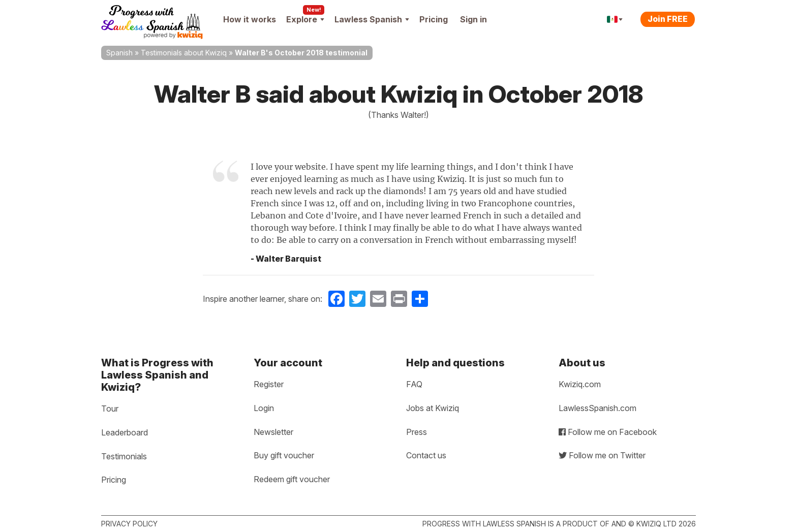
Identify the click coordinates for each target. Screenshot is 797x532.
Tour (110, 409)
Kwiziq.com (580, 384)
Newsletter (273, 432)
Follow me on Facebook (608, 432)
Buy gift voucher (284, 455)
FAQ (414, 384)
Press (417, 432)
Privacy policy (129, 524)
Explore (305, 19)
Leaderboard (125, 432)
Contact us (426, 455)
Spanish (119, 53)
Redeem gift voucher (292, 479)
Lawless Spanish (372, 19)
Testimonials (124, 456)
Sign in (473, 19)
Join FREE (668, 19)
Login (264, 408)
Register (269, 384)
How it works (250, 19)
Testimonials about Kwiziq (184, 53)
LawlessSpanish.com (597, 408)
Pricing (434, 19)
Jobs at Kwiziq (433, 408)
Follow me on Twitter (602, 455)
